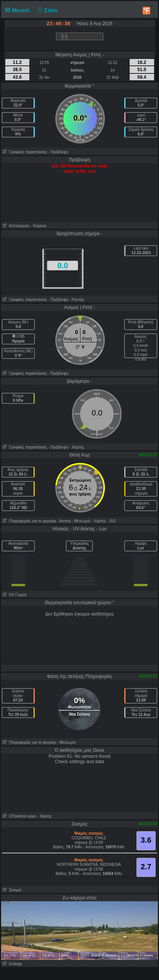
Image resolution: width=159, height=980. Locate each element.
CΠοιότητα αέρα (19, 816)
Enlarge (12, 964)
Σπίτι (47, 10)
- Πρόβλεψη (58, 152)
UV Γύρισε (14, 595)
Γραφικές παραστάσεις (24, 152)
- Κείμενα (38, 226)
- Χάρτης (77, 447)
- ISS (111, 521)
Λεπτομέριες (15, 226)
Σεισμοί (11, 890)
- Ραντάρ (77, 300)
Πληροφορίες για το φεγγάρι (29, 521)
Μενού (19, 10)
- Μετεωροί (81, 521)
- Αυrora (64, 521)
